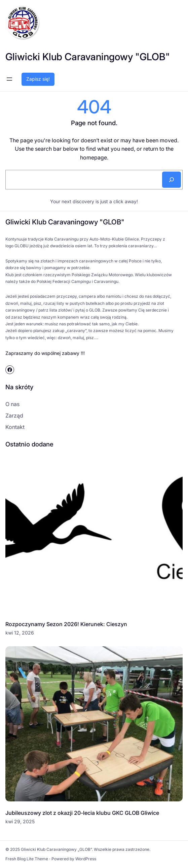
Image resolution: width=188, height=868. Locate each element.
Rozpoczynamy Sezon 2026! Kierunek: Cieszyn (66, 624)
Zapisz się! (38, 79)
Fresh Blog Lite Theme (27, 859)
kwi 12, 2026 (20, 633)
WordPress (86, 859)
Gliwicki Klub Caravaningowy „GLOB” (56, 849)
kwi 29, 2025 (20, 821)
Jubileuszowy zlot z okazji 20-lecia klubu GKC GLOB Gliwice (82, 813)
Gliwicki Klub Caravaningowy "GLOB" (88, 57)
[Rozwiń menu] (9, 79)
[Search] (172, 180)
